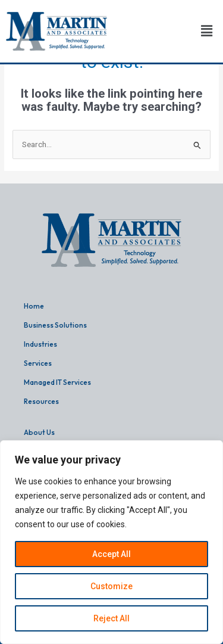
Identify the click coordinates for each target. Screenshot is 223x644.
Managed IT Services (57, 382)
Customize (111, 586)
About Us (39, 432)
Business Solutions (55, 325)
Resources (41, 401)
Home (34, 306)
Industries (40, 344)
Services (38, 363)
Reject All (111, 618)
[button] (207, 32)
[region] (111, 542)
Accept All (111, 554)
